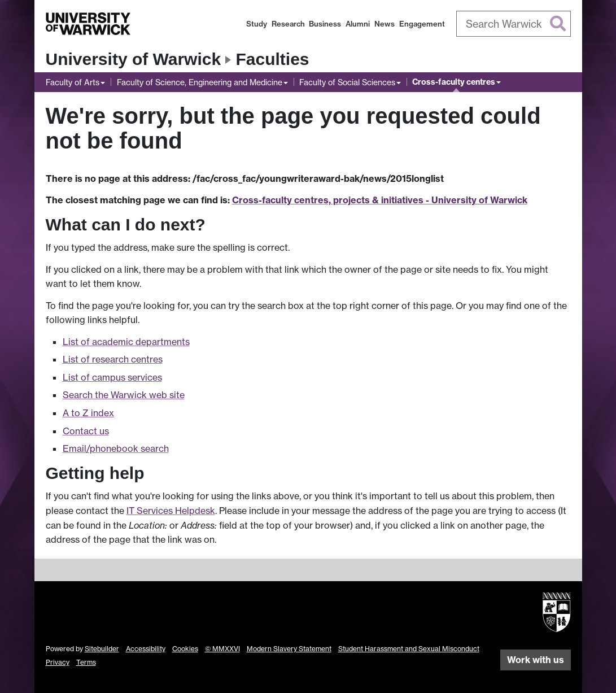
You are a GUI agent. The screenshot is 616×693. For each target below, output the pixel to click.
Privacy (58, 662)
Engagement (422, 24)
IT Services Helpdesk (171, 511)
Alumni (358, 24)
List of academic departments (126, 342)
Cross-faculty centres (454, 82)
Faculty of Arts (73, 82)
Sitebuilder (102, 649)
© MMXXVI (222, 649)
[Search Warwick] (514, 24)
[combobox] (514, 24)
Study (257, 24)
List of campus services (112, 377)
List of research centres (113, 359)
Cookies (185, 649)
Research (288, 24)
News (385, 24)
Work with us (536, 660)
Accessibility (146, 649)
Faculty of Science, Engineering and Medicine (200, 82)
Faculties (273, 59)
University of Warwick (134, 59)
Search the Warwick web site (124, 395)
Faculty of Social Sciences (347, 82)
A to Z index (88, 413)
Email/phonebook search (116, 448)
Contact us (86, 431)
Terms (86, 662)
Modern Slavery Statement (289, 649)
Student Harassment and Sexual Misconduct (409, 649)
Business (325, 24)
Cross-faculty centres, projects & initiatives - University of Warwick (380, 200)
